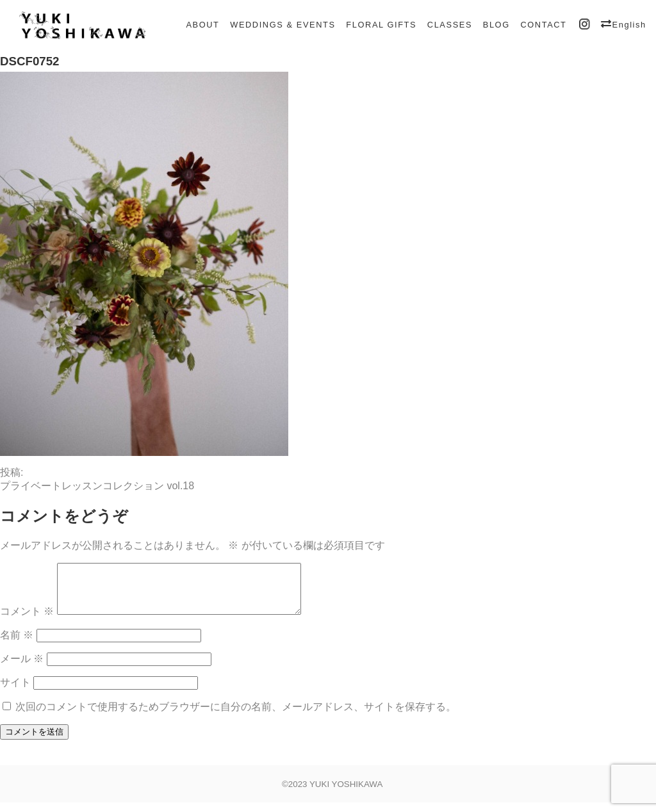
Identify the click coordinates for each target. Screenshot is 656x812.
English (629, 25)
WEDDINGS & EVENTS (283, 25)
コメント (27, 621)
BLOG (496, 25)
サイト (15, 692)
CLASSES (450, 25)
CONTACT (543, 25)
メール (22, 668)
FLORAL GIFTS (381, 25)
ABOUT (202, 25)
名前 (17, 645)
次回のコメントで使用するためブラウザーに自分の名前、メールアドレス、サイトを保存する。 (236, 716)
